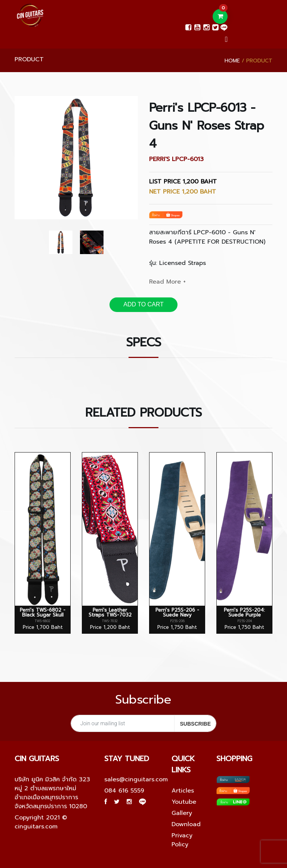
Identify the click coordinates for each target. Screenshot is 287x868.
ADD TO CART (143, 304)
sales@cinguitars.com (136, 779)
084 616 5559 (124, 791)
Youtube (184, 802)
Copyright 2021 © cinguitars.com (41, 822)
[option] (76, 158)
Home (232, 61)
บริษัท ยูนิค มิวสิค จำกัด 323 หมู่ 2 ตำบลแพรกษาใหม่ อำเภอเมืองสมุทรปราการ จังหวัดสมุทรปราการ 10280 (52, 793)
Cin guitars (37, 759)
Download (186, 824)
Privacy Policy (182, 840)
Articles (183, 791)
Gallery (182, 813)
